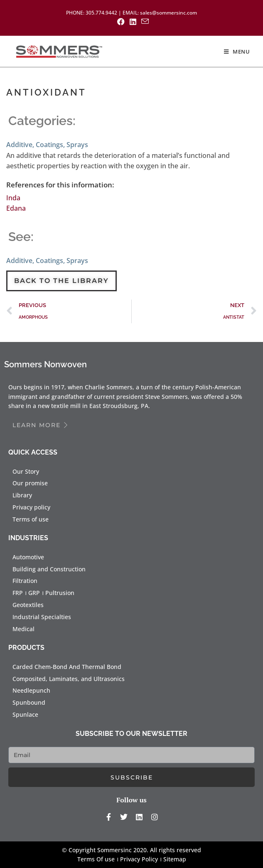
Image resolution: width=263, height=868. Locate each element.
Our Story (26, 471)
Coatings (49, 145)
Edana (16, 208)
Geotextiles (28, 605)
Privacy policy (31, 507)
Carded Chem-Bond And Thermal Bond (67, 667)
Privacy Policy (139, 859)
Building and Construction (49, 569)
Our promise (30, 483)
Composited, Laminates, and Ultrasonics (69, 679)
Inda (13, 198)
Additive (19, 145)
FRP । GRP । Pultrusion (43, 593)
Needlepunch (31, 690)
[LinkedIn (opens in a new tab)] (133, 22)
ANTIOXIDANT (46, 92)
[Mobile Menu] (237, 52)
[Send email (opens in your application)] (144, 21)
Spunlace (25, 714)
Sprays (77, 145)
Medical (23, 629)
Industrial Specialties (42, 617)
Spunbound (29, 702)
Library (22, 495)
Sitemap (175, 859)
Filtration (25, 581)
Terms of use (31, 519)
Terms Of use (96, 859)
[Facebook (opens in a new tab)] (121, 22)
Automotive (28, 557)
